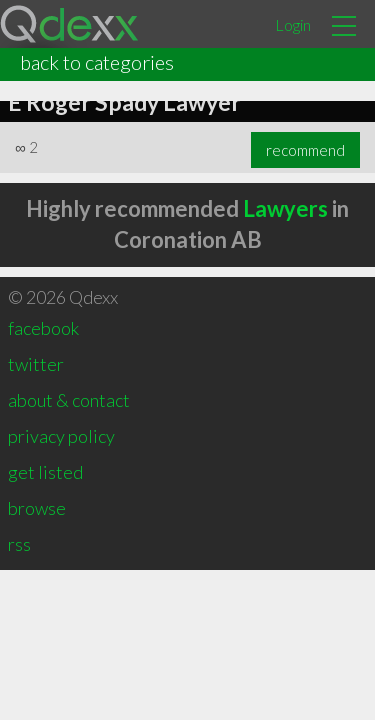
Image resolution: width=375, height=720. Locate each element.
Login (293, 24)
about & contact (69, 400)
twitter (36, 364)
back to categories (97, 62)
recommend (305, 150)
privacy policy (61, 436)
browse (37, 508)
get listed (45, 472)
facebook (43, 328)
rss (19, 544)
